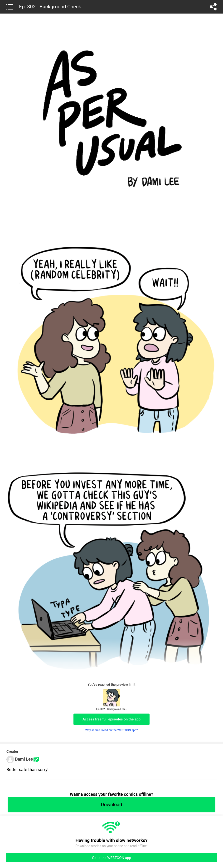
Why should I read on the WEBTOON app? (112, 730)
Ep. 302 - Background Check (50, 7)
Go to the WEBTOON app (111, 858)
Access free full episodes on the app (111, 719)
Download (111, 805)
